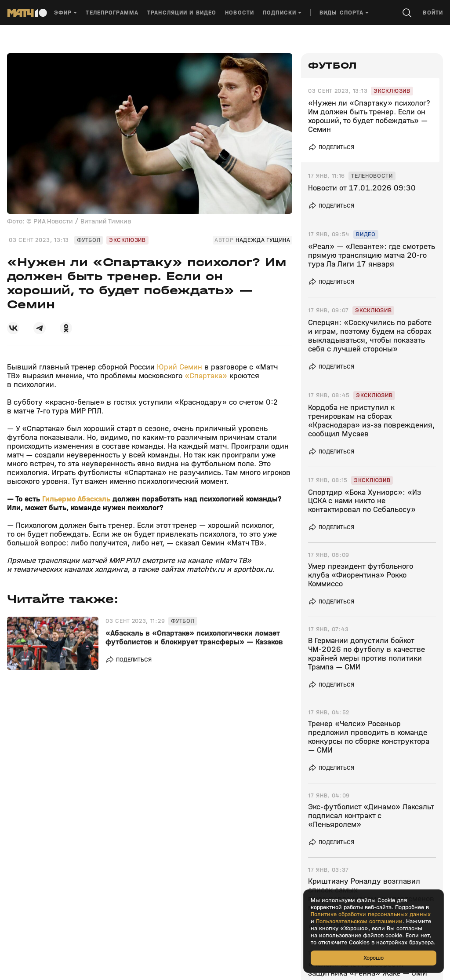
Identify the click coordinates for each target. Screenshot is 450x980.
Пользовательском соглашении (359, 921)
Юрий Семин (180, 367)
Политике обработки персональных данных (371, 914)
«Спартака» (206, 376)
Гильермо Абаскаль (76, 499)
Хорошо (374, 958)
